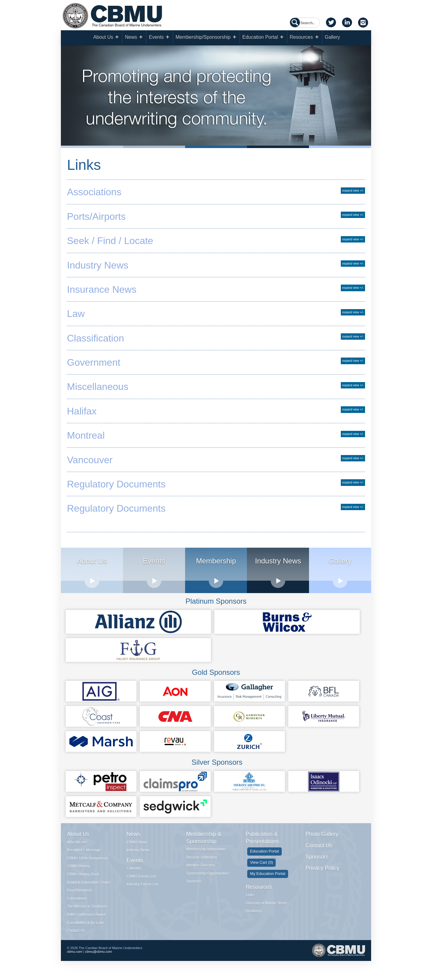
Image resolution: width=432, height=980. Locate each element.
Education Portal (260, 38)
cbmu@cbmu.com (99, 957)
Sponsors (194, 886)
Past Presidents (80, 894)
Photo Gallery (322, 838)
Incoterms (254, 915)
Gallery (332, 38)
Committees (77, 902)
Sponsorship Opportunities (208, 877)
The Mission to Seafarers (87, 911)
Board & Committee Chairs (89, 886)
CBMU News (137, 846)
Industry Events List (143, 889)
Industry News (138, 854)
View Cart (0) (261, 866)
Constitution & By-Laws (86, 927)
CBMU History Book (83, 878)
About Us (103, 38)
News (131, 38)
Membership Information (206, 853)
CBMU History (78, 870)
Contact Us (76, 935)
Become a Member (202, 861)
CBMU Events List (141, 880)
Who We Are (77, 846)
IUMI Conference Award (86, 919)
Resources (301, 38)
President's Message (84, 854)
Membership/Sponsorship (203, 38)
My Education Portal (268, 878)
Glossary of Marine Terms (266, 907)
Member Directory (201, 869)
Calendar (134, 872)
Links (250, 899)
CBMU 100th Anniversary (87, 862)
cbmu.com (75, 957)
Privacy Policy (322, 872)
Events (156, 38)
